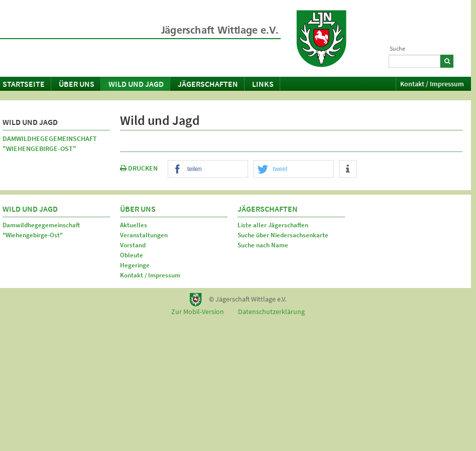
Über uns (77, 84)
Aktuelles (134, 225)
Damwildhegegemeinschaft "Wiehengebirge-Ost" (50, 143)
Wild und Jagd (136, 84)
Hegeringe (135, 265)
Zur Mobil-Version (198, 312)
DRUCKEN (139, 168)
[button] (208, 169)
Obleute (132, 255)
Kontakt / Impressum (432, 84)
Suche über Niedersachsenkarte (283, 235)
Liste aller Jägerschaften (273, 225)
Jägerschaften (208, 84)
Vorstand (133, 245)
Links (263, 84)
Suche (397, 48)
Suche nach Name (263, 245)
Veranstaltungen (144, 235)
